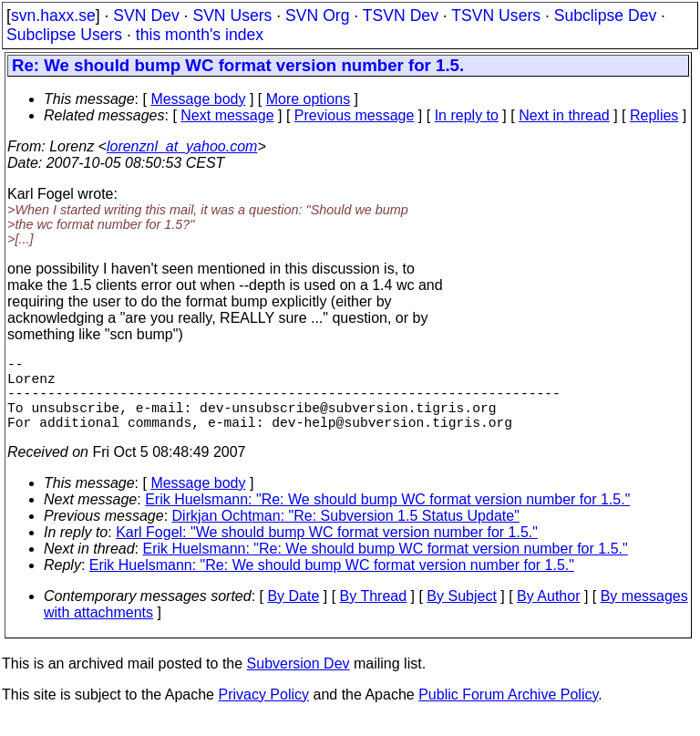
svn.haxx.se (53, 16)
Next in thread (564, 115)
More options (309, 99)
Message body (198, 99)
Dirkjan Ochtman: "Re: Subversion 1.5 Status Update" (346, 534)
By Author (548, 614)
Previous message (355, 115)
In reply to (467, 115)
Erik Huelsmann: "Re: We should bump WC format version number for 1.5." (387, 518)
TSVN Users (496, 16)
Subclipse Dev (605, 16)
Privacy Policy (263, 713)
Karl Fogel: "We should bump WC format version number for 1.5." (327, 550)
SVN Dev (146, 16)
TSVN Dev (401, 16)
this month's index (200, 35)
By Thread (374, 614)
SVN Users (232, 16)
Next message (227, 115)
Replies (654, 115)
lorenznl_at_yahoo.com (182, 146)
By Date (293, 614)
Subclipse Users (64, 35)
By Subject (461, 614)
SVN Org (317, 16)
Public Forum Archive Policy (508, 713)
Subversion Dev (299, 682)
